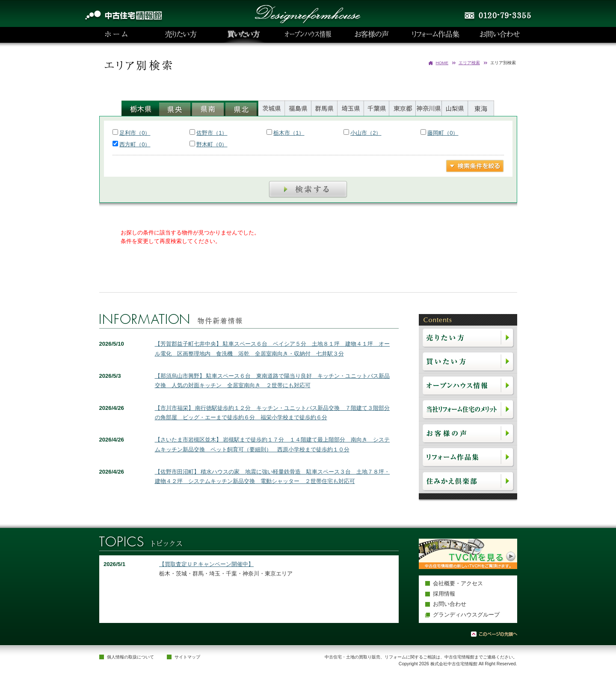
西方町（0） (135, 144)
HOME (442, 63)
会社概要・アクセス (458, 583)
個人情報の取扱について (130, 657)
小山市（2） (366, 133)
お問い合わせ (450, 604)
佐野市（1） (212, 133)
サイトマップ (187, 657)
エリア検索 (469, 63)
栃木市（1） (289, 133)
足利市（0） (135, 133)
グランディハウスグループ (466, 615)
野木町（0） (212, 144)
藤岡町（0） (443, 133)
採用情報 (444, 594)
